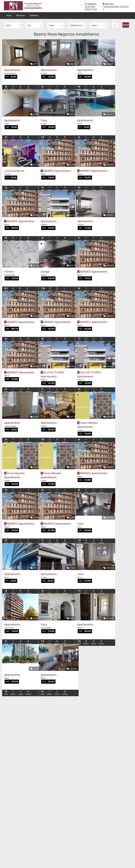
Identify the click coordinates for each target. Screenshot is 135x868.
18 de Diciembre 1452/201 (116, 7)
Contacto (34, 15)
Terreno (9, 314)
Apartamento (12, 70)
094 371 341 (91, 9)
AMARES (55, 192)
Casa (52, 131)
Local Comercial (14, 192)
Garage (53, 314)
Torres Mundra (103, 498)
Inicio (9, 15)
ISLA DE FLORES (60, 437)
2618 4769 (90, 7)
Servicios (21, 15)
